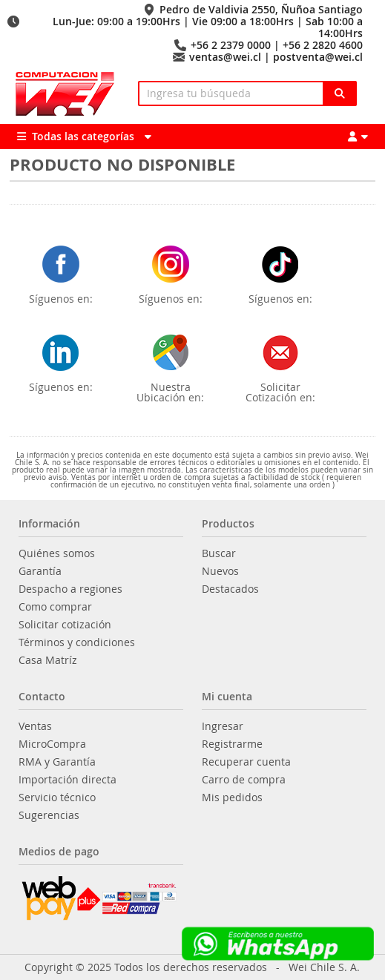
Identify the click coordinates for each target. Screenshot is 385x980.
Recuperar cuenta (246, 762)
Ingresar (223, 726)
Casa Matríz (48, 660)
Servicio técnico (57, 798)
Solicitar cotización (65, 625)
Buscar (219, 553)
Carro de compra (244, 780)
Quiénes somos (57, 553)
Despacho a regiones (70, 589)
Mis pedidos (232, 798)
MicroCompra (52, 744)
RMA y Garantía (57, 762)
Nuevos (220, 571)
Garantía (40, 571)
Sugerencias (49, 815)
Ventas (35, 726)
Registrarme (232, 744)
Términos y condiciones (77, 642)
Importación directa (68, 780)
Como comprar (55, 607)
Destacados (230, 589)
